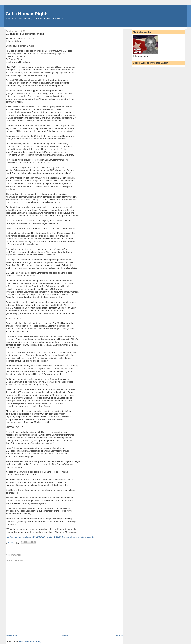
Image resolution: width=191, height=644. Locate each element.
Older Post (118, 635)
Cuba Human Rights (27, 14)
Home (65, 635)
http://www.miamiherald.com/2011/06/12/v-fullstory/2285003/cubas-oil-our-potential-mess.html (50, 537)
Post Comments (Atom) (30, 641)
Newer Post (11, 635)
